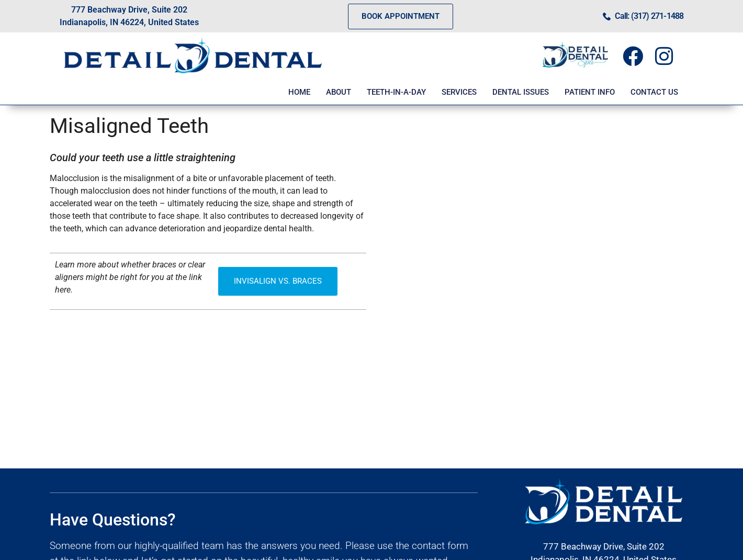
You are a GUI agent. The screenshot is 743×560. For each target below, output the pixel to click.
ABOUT (339, 92)
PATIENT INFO (590, 92)
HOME (299, 92)
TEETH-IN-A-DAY (396, 92)
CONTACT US (654, 92)
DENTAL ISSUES (521, 92)
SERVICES (459, 92)
